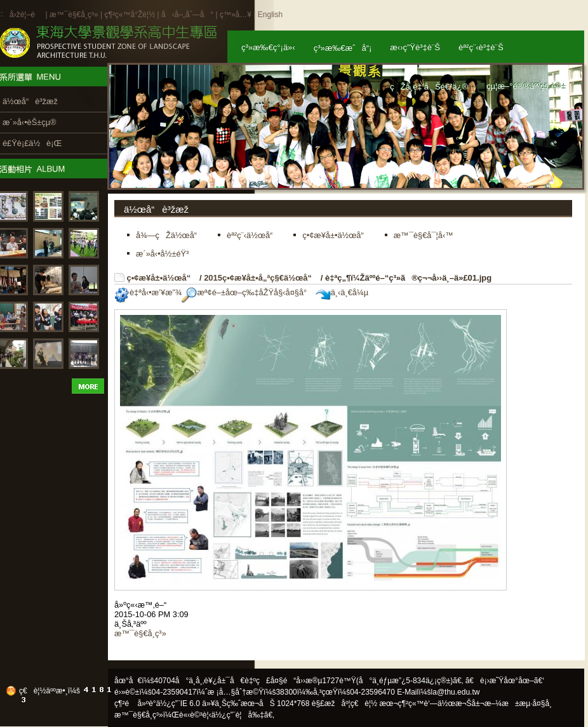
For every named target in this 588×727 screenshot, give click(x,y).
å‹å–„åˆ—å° (187, 15)
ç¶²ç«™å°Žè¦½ (130, 15)
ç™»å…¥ (236, 15)
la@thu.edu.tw (456, 692)
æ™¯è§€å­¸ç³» (75, 15)
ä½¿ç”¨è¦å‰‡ (238, 715)
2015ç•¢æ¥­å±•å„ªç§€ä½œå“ (261, 278)
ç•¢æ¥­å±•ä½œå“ (162, 278)
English (270, 15)
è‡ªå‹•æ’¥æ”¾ (148, 292)
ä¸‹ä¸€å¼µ (342, 292)
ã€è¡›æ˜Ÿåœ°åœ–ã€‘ (505, 681)
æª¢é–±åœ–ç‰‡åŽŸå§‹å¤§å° (247, 292)
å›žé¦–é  (26, 15)
